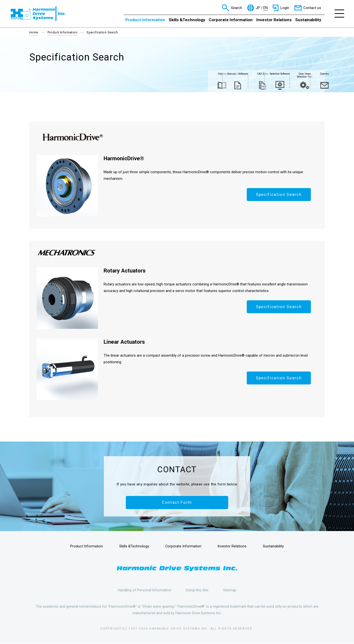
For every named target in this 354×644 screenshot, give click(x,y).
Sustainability (308, 20)
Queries (309, 75)
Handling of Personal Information (144, 590)
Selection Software (246, 76)
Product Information (145, 20)
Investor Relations (274, 20)
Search (236, 8)
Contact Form (177, 503)
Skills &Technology (187, 20)
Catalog (151, 75)
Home (34, 32)
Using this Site (197, 590)
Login (285, 8)
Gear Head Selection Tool (277, 76)
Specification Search (278, 195)
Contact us (312, 8)
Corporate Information (231, 20)
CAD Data (214, 75)
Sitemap (230, 590)
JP (258, 8)
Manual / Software (182, 75)
